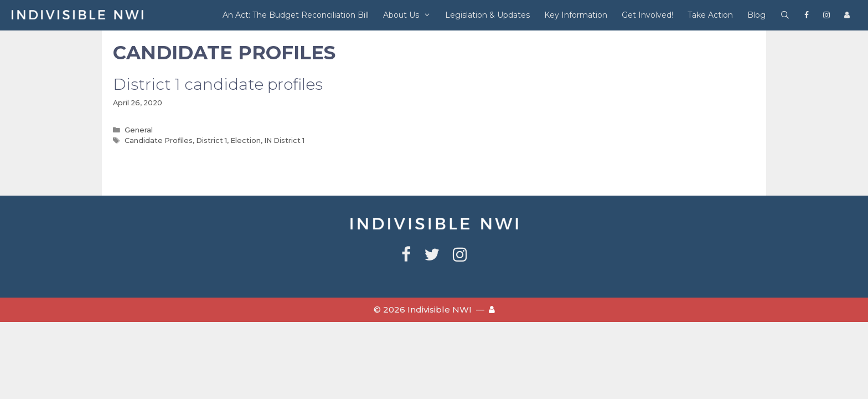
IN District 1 (284, 140)
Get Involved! (647, 15)
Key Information (576, 15)
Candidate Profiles (159, 140)
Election (246, 140)
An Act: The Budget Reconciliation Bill (296, 15)
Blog (756, 15)
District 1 (211, 140)
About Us (410, 15)
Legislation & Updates (487, 15)
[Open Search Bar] (785, 15)
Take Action (710, 15)
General (139, 130)
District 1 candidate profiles (218, 84)
